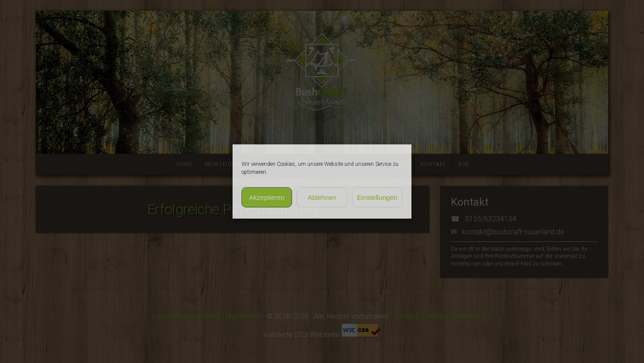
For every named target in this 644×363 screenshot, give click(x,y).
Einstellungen (377, 197)
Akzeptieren (267, 197)
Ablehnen (322, 197)
